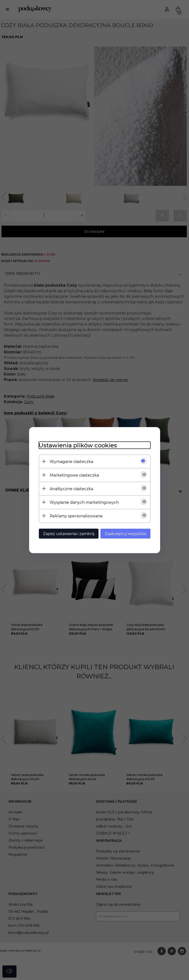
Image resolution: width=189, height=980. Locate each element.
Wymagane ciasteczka (71, 461)
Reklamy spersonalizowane (76, 516)
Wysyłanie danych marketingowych (84, 502)
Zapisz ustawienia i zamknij (69, 533)
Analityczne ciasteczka (71, 489)
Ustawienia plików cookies (78, 445)
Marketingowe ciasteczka (74, 475)
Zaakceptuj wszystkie (125, 533)
